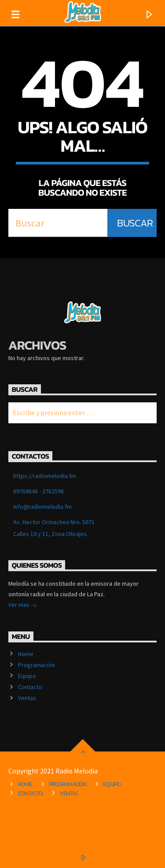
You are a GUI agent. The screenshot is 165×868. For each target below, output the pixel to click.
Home (26, 654)
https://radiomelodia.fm (45, 476)
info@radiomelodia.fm (42, 507)
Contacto (30, 687)
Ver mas (23, 605)
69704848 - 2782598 (38, 491)
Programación (37, 665)
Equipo (27, 676)
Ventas (27, 698)
